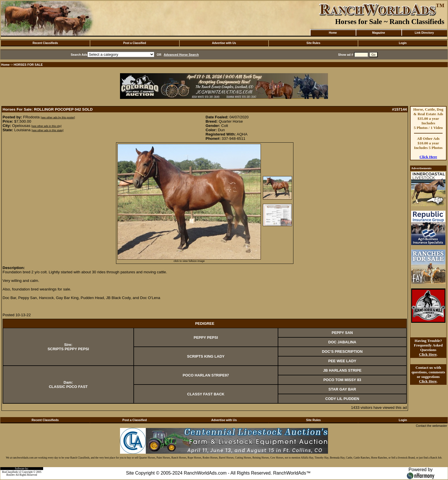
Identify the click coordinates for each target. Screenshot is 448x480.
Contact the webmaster (431, 426)
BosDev (11, 475)
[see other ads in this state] (48, 130)
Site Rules (313, 43)
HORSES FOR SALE (28, 65)
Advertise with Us (224, 43)
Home (333, 33)
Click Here (428, 157)
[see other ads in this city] (46, 126)
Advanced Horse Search (181, 55)
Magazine (378, 33)
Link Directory (424, 33)
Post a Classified (135, 43)
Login (403, 43)
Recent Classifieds (45, 43)
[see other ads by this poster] (58, 117)
